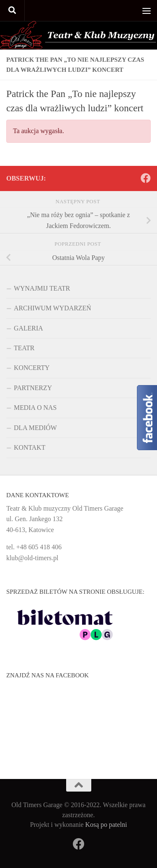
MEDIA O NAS (35, 408)
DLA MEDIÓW (35, 428)
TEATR (24, 348)
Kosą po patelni (106, 825)
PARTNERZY (33, 388)
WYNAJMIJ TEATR (42, 288)
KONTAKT (30, 447)
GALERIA (28, 328)
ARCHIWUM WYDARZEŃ (53, 308)
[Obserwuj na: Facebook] (146, 178)
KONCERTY (32, 368)
